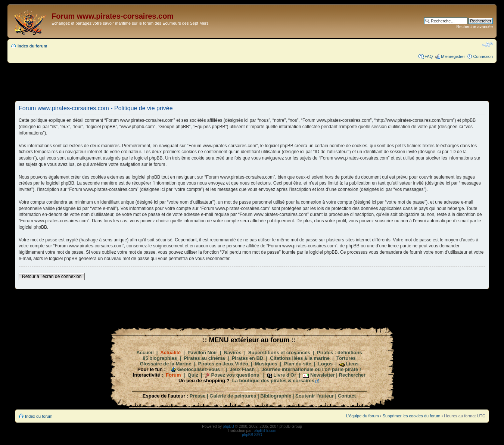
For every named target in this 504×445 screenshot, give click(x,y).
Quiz (193, 375)
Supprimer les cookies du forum (412, 416)
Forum (173, 375)
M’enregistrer (453, 56)
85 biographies (160, 358)
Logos (325, 364)
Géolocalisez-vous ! (200, 369)
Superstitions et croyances (279, 353)
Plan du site (298, 364)
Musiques (266, 364)
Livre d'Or (285, 375)
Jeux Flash (242, 369)
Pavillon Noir (202, 353)
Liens (352, 364)
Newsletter (323, 375)
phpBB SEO (252, 435)
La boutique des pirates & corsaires (273, 381)
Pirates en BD (248, 358)
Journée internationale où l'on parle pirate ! (311, 369)
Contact (347, 396)
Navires (233, 353)
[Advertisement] (252, 81)
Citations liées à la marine (300, 358)
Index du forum (32, 46)
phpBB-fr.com (265, 431)
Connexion (483, 56)
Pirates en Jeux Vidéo (223, 364)
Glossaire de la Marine (165, 364)
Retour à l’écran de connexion (52, 276)
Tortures (346, 358)
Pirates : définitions (340, 353)
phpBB (228, 427)
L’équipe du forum (362, 416)
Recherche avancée (475, 27)
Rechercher (352, 375)
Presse (198, 396)
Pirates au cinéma (204, 358)
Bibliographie (276, 396)
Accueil (145, 353)
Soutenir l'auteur (315, 396)
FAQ (429, 56)
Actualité (170, 353)
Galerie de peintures (233, 396)
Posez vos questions (235, 375)
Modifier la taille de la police (487, 44)
